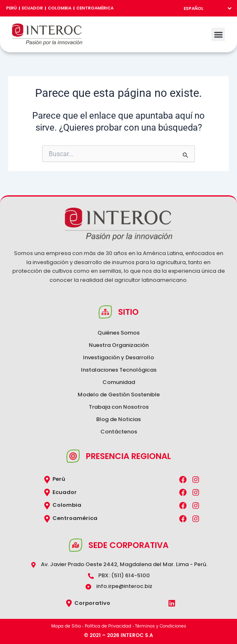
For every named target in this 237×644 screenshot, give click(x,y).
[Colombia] (47, 506)
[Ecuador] (47, 492)
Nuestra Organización (119, 345)
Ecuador (32, 8)
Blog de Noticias (118, 419)
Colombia (60, 8)
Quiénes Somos (118, 333)
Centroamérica (95, 8)
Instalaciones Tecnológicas (119, 370)
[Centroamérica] (47, 519)
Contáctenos (119, 432)
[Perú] (47, 480)
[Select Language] (205, 8)
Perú (12, 8)
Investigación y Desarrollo (118, 357)
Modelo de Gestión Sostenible (119, 395)
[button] (218, 34)
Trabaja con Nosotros (119, 407)
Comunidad (119, 382)
